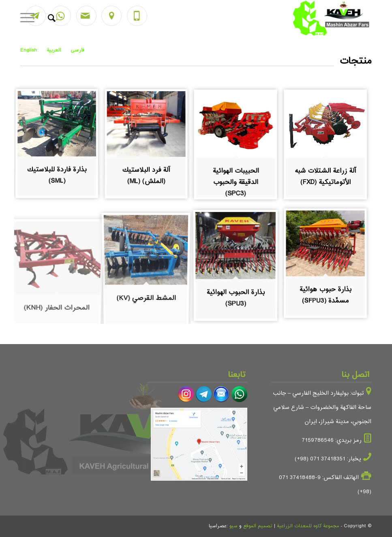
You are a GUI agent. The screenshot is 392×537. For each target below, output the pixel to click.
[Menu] (30, 18)
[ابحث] (48, 18)
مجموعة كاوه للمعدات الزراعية (308, 526)
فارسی (77, 50)
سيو (233, 526)
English (29, 50)
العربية (54, 50)
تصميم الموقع (258, 526)
